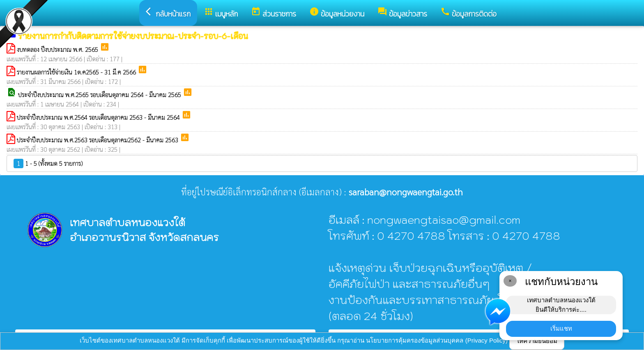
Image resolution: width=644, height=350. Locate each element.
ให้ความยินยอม (537, 341)
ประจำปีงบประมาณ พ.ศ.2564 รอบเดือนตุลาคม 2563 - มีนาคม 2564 (99, 117)
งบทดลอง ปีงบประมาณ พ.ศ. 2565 (58, 49)
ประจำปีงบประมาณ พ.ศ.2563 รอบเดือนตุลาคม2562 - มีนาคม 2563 (98, 140)
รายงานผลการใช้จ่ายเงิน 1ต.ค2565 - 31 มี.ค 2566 (77, 72)
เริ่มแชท (561, 328)
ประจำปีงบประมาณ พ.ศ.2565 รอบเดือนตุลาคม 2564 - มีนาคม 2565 (100, 94)
